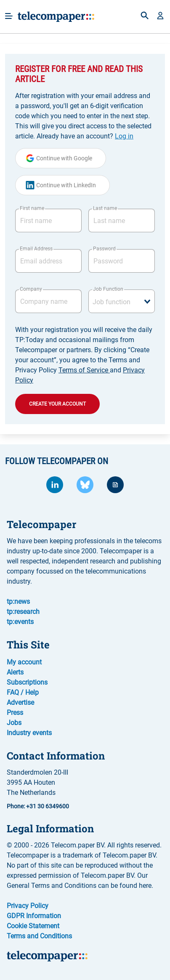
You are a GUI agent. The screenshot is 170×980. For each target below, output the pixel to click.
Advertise (20, 702)
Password (104, 249)
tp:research (23, 612)
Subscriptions (27, 682)
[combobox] (122, 301)
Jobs (14, 723)
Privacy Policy (28, 906)
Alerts (15, 672)
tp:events (20, 622)
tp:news (18, 602)
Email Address (36, 249)
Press (15, 713)
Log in (124, 136)
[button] (160, 16)
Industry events (29, 733)
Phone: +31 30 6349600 (38, 806)
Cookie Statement (33, 926)
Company (31, 289)
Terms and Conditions (39, 936)
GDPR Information (34, 916)
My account (24, 662)
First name (32, 208)
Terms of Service (84, 370)
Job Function (108, 289)
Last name (105, 208)
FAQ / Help (23, 692)
